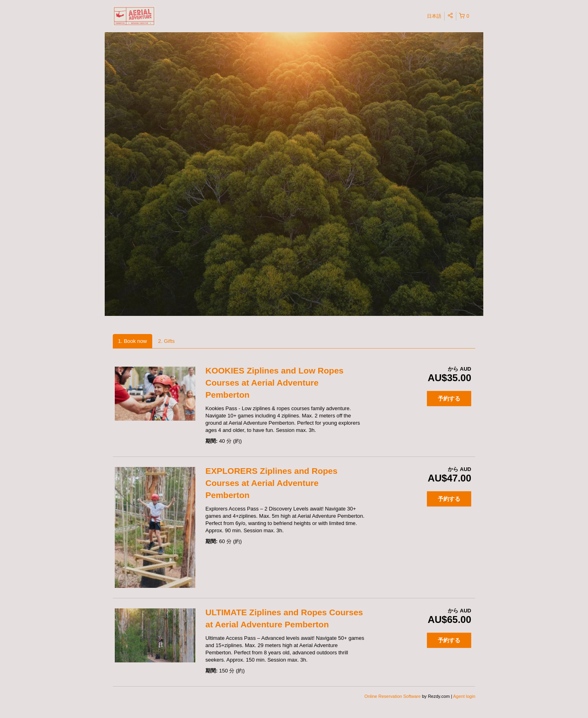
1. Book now (133, 341)
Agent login (464, 696)
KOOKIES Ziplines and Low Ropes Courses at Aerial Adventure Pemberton (274, 383)
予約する (449, 398)
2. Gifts (167, 341)
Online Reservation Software (393, 696)
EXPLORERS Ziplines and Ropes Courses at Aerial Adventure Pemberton (271, 483)
